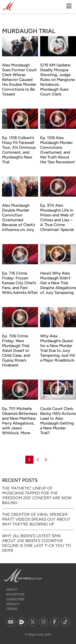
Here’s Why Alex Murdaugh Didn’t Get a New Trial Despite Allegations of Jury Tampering (58, 283)
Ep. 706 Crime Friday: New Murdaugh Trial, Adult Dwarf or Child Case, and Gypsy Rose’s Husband (16, 350)
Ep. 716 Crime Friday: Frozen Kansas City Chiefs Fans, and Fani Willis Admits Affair (20, 283)
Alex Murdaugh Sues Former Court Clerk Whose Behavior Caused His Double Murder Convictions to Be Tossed (19, 80)
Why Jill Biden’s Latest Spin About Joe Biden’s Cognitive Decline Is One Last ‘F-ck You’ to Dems (37, 543)
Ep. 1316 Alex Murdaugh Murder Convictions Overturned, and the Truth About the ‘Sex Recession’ (58, 150)
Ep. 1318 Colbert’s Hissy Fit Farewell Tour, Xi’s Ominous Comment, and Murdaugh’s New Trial (19, 150)
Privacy (13, 604)
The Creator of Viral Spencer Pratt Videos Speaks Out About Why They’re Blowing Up (36, 519)
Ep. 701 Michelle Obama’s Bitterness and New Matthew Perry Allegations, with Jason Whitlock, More (20, 421)
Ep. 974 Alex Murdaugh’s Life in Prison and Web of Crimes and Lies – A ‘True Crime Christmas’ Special (57, 217)
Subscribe (15, 599)
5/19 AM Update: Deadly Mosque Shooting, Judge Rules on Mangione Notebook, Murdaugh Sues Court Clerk (57, 80)
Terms (12, 609)
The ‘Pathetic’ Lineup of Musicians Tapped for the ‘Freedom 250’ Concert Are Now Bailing (37, 495)
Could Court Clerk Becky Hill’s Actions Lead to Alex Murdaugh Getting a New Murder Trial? (58, 421)
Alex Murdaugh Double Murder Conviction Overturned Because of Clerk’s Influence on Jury (19, 217)
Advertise (15, 594)
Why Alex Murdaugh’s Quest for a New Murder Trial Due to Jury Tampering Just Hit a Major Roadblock (58, 348)
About (12, 590)
